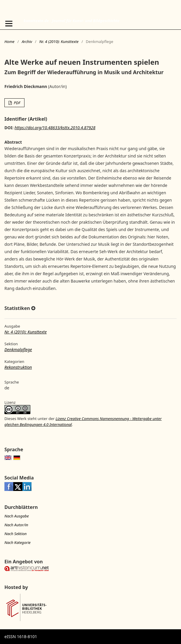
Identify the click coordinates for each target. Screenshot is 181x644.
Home (9, 42)
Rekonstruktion (18, 367)
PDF (17, 103)
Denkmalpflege (18, 350)
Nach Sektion (15, 534)
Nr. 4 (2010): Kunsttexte (59, 42)
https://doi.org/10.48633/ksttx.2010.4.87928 (55, 128)
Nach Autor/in (16, 525)
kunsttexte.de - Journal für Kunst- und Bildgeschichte (71, 21)
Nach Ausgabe (17, 516)
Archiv (27, 42)
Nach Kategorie (18, 542)
